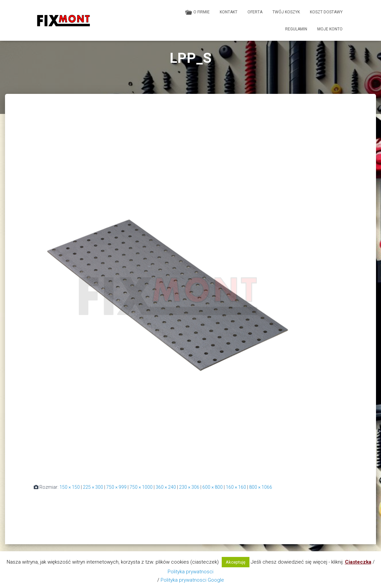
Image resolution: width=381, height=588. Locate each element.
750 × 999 (116, 487)
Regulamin (296, 29)
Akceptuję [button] (236, 562)
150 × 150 (70, 487)
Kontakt (229, 12)
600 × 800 (213, 487)
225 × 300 (93, 487)
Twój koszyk (286, 12)
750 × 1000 (141, 487)
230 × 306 (189, 487)
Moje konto (330, 29)
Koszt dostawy (326, 12)
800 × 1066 (261, 487)
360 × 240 (166, 487)
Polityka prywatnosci (190, 572)
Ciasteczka (358, 562)
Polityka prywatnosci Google (192, 580)
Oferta (255, 12)
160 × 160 (236, 487)
